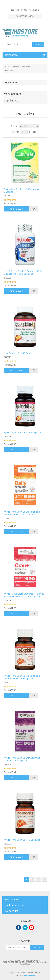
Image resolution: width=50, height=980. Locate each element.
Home (7, 66)
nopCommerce (29, 976)
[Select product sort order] (29, 126)
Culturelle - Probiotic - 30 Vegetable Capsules (22, 191)
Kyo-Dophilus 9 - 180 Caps (17, 353)
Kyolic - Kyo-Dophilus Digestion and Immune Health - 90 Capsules (22, 677)
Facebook (19, 928)
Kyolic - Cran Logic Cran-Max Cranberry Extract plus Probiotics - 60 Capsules (24, 595)
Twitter (25, 928)
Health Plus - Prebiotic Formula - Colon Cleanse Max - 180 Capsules (24, 273)
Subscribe (37, 948)
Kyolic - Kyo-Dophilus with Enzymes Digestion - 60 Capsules (22, 759)
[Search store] (19, 44)
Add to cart (17, 209)
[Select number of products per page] (24, 132)
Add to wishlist (33, 209)
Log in (24, 10)
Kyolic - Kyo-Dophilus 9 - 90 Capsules (23, 433)
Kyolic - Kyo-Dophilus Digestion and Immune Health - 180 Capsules (22, 513)
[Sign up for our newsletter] (18, 948)
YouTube (31, 928)
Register (15, 10)
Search (38, 44)
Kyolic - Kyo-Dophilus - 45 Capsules (22, 840)
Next (44, 879)
